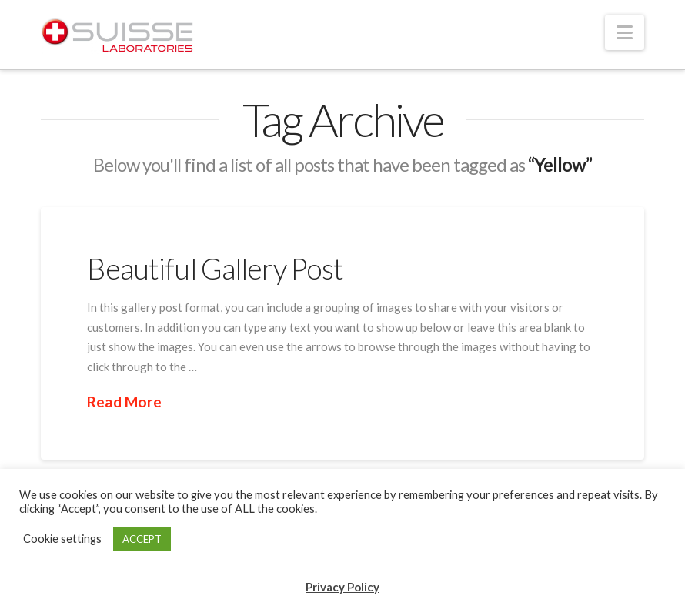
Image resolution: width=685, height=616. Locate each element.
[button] (625, 32)
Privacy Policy (342, 587)
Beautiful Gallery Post (215, 268)
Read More (124, 402)
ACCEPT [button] (142, 539)
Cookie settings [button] (62, 539)
